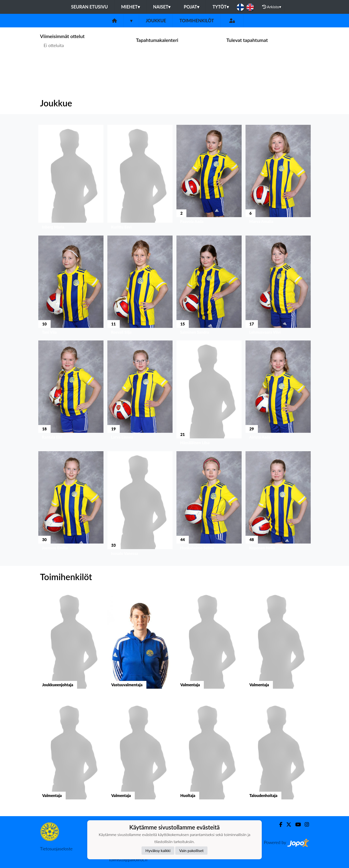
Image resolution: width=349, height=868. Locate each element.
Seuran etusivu (89, 7)
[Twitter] (287, 825)
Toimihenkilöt (197, 21)
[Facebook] (279, 825)
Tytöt (221, 7)
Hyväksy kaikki (158, 850)
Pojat (191, 7)
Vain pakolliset (191, 850)
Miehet (131, 7)
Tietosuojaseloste (56, 849)
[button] (71, 178)
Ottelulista (52, 64)
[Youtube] (296, 825)
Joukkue (156, 21)
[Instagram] (305, 825)
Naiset (162, 7)
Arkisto (272, 7)
